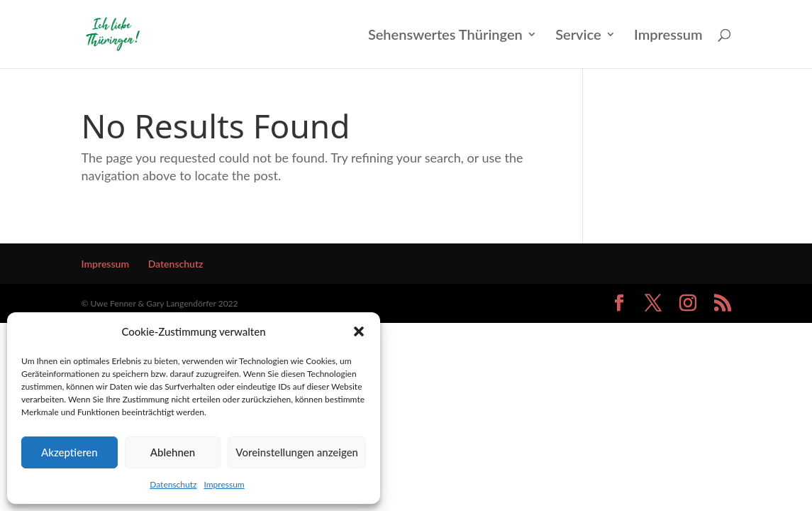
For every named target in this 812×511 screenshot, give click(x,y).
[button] (359, 331)
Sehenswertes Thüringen (445, 36)
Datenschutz (173, 484)
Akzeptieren (69, 452)
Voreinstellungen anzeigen (297, 452)
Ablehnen (173, 452)
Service (578, 36)
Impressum (224, 484)
